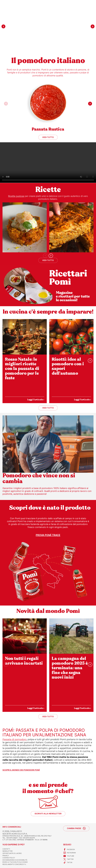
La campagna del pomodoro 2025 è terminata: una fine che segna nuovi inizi (70, 668)
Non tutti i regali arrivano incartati (24, 661)
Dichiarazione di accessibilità (15, 860)
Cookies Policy (9, 858)
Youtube (69, 856)
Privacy (6, 856)
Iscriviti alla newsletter (48, 814)
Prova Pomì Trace (48, 535)
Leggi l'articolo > (36, 400)
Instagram (69, 853)
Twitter (68, 859)
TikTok (68, 863)
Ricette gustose (16, 196)
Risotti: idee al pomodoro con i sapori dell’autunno (68, 366)
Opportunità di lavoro (12, 853)
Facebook (69, 850)
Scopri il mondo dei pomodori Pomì (21, 770)
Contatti (6, 849)
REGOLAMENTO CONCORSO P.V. (14, 864)
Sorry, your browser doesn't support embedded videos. (48, 163)
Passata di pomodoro (14, 739)
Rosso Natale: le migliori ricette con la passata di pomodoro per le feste (22, 369)
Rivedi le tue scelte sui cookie (15, 862)
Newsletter (7, 851)
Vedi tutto (48, 137)
